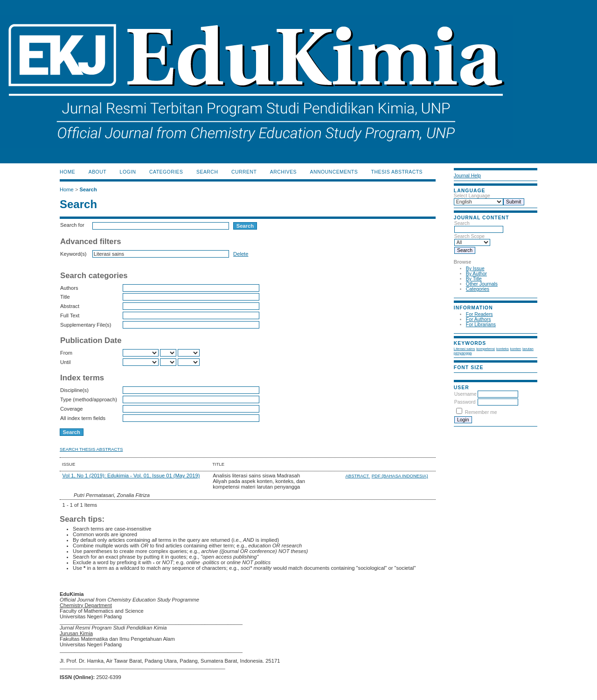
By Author (476, 274)
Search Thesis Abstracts (91, 449)
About (97, 172)
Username (465, 394)
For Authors (479, 319)
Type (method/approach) (89, 399)
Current (244, 172)
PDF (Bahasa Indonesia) (400, 476)
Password (465, 402)
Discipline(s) (74, 390)
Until (65, 362)
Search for (72, 225)
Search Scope (472, 239)
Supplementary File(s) (86, 325)
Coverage (72, 409)
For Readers (479, 314)
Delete (241, 254)
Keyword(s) (73, 254)
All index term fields (83, 418)
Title (65, 297)
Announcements (334, 172)
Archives (283, 172)
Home (67, 172)
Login (128, 172)
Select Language (472, 196)
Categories (478, 289)
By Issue (475, 269)
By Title (474, 279)
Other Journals (482, 284)
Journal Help (467, 176)
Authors (69, 288)
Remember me (481, 412)
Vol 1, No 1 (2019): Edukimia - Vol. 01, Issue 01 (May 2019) (131, 476)
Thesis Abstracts (397, 172)
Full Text (70, 315)
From (66, 353)
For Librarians (481, 325)
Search (479, 226)
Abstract (70, 306)
